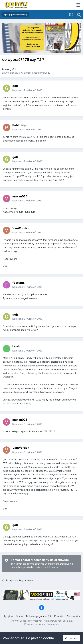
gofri (13, 69)
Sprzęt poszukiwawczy (37, 73)
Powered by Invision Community (42, 624)
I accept (71, 638)
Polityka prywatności (39, 616)
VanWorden (21, 228)
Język (8, 616)
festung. (19, 283)
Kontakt (59, 616)
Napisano (27, 90)
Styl (19, 616)
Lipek (16, 346)
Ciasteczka (73, 616)
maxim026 (20, 196)
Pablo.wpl (19, 125)
